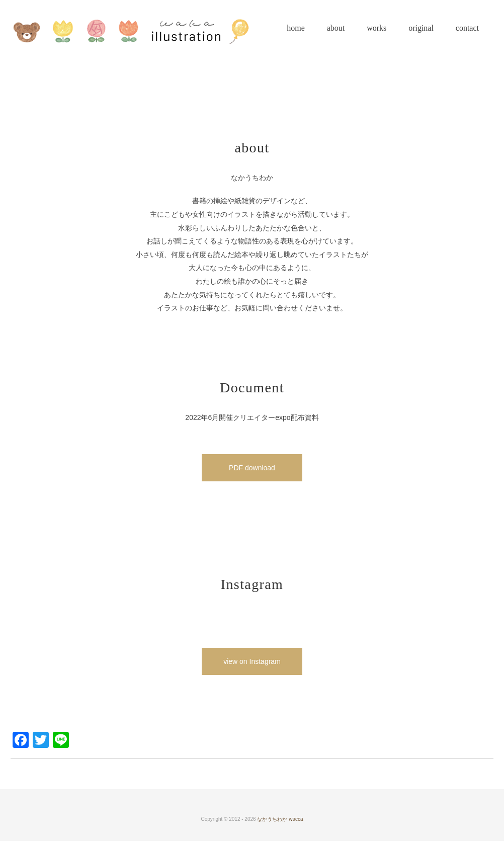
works (376, 28)
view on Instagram (252, 661)
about (336, 28)
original (421, 28)
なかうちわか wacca (280, 819)
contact (467, 28)
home (296, 28)
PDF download (252, 468)
